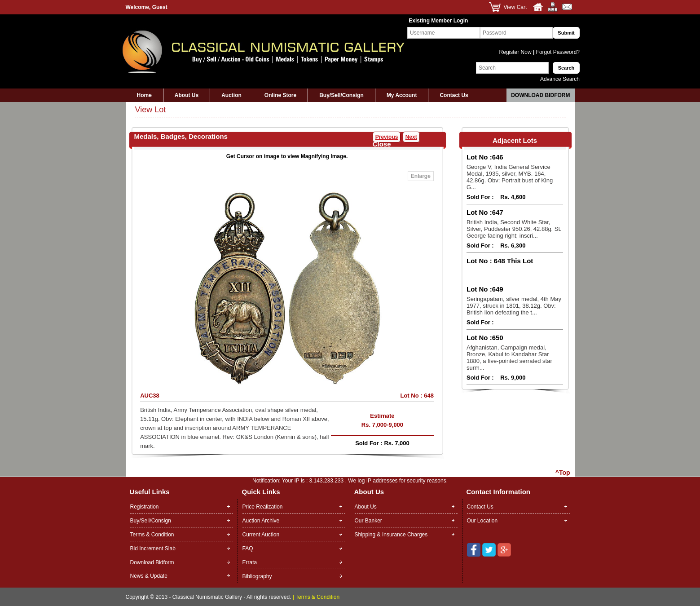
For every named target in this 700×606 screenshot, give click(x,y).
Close (382, 144)
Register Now (516, 52)
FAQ (248, 548)
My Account (402, 95)
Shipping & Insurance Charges (391, 535)
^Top (563, 473)
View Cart (515, 7)
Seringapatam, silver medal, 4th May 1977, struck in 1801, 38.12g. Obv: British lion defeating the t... (514, 306)
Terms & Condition (152, 535)
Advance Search (560, 79)
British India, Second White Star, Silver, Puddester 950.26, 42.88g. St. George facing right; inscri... (514, 229)
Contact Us (454, 95)
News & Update (149, 576)
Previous (387, 137)
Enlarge (421, 176)
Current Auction (261, 535)
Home (144, 95)
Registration (145, 507)
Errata (250, 562)
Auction (231, 95)
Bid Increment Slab (153, 548)
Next (411, 137)
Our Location (482, 521)
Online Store (280, 95)
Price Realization (263, 507)
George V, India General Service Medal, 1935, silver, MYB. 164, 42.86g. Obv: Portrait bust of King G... (510, 177)
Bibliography (257, 576)
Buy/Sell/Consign (341, 95)
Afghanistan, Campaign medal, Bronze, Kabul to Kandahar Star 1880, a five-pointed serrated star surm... (509, 358)
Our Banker (368, 521)
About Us (187, 95)
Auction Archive (261, 521)
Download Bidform (540, 95)
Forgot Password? (557, 52)
